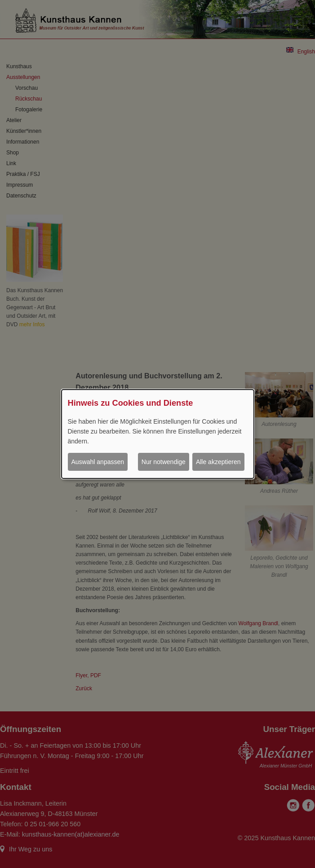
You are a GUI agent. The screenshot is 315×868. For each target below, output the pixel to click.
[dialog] (158, 434)
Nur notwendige (164, 462)
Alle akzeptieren (218, 462)
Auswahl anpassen (98, 462)
